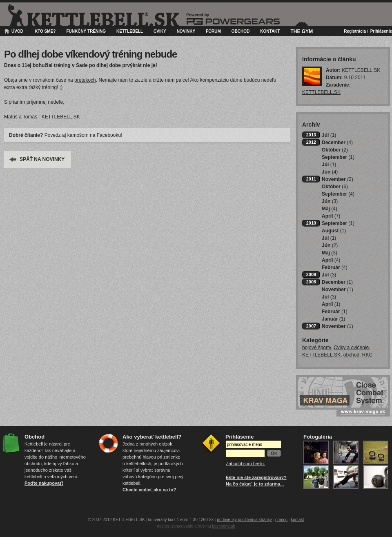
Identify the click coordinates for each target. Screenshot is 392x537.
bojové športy (316, 348)
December (337, 143)
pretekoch (85, 80)
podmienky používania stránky (244, 520)
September (338, 157)
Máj (330, 209)
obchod (351, 355)
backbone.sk (223, 526)
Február (335, 267)
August (334, 231)
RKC (367, 355)
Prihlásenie (381, 31)
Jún (330, 172)
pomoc (281, 520)
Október (335, 150)
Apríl (331, 216)
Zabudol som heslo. (245, 463)
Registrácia (355, 31)
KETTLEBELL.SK (321, 92)
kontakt (297, 520)
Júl (329, 135)
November (337, 179)
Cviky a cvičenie (351, 348)
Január (333, 319)
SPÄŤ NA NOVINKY (42, 159)
